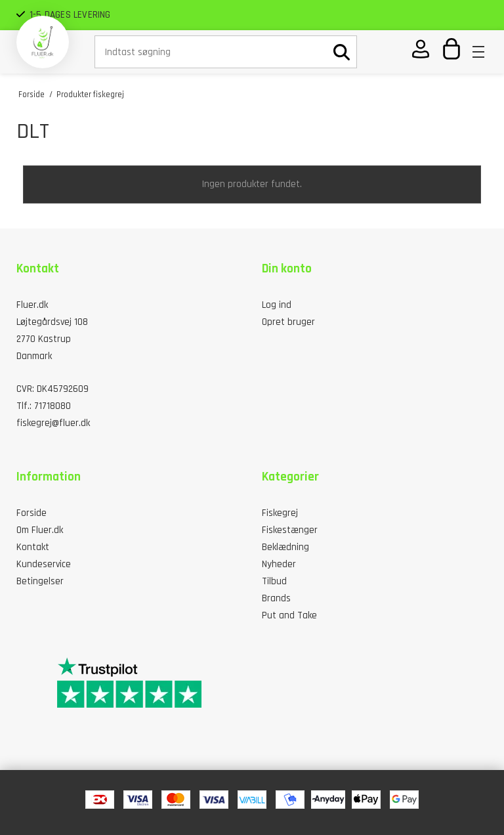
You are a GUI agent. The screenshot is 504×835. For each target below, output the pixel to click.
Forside (31, 513)
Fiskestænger (290, 530)
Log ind (277, 305)
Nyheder (279, 564)
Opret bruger (288, 322)
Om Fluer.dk (40, 530)
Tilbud (274, 581)
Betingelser (40, 581)
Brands (276, 598)
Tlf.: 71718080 (44, 406)
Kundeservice (44, 564)
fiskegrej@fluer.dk (53, 423)
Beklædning (285, 547)
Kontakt (33, 547)
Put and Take (289, 615)
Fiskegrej (280, 513)
